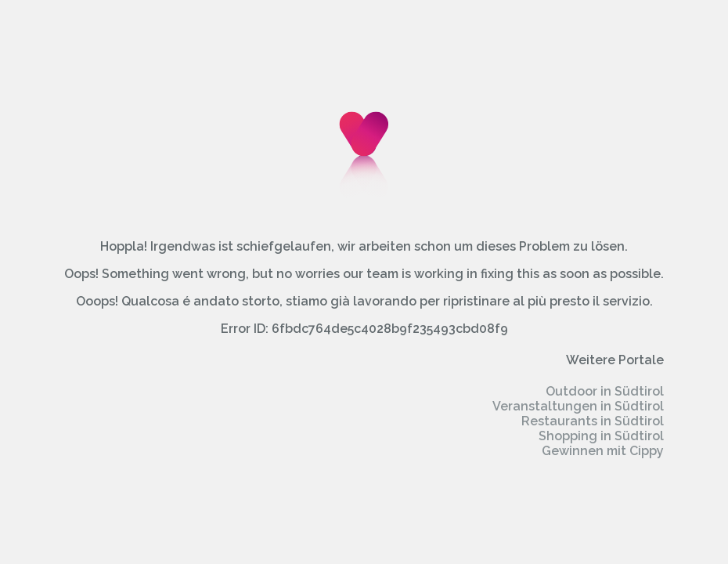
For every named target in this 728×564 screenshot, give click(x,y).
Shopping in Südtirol (601, 436)
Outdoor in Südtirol (605, 391)
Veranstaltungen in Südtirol (578, 406)
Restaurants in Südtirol (593, 421)
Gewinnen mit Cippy (603, 451)
